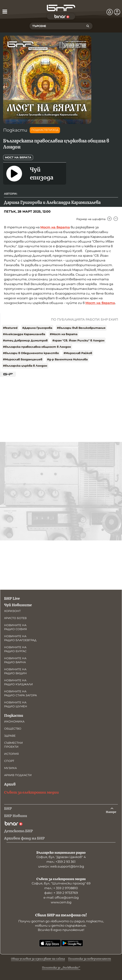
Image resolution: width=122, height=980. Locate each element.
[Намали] (116, 219)
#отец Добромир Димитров (25, 340)
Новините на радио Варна (15, 660)
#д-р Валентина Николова (67, 359)
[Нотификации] (110, 12)
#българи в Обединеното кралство (31, 353)
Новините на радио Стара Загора (20, 693)
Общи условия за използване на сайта (38, 959)
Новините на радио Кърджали (18, 682)
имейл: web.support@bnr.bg (61, 866)
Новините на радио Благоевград (20, 638)
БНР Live (12, 598)
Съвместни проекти (13, 745)
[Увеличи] (109, 219)
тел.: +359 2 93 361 (61, 862)
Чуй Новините (18, 605)
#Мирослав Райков (78, 353)
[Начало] (61, 8)
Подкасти (15, 130)
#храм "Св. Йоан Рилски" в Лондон (78, 340)
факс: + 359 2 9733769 (61, 893)
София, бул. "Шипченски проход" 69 (61, 883)
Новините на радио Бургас (15, 649)
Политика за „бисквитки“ (61, 968)
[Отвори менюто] (5, 11)
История (11, 754)
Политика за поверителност (90, 959)
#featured (10, 328)
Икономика (14, 722)
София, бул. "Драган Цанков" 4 (61, 857)
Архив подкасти (18, 775)
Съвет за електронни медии (31, 792)
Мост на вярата (18, 157)
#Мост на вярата (64, 334)
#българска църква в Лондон (25, 366)
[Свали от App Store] (50, 943)
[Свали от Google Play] (72, 943)
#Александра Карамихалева (24, 334)
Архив (10, 784)
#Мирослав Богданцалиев (23, 359)
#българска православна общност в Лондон (37, 347)
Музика (10, 768)
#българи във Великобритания (81, 328)
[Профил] (117, 12)
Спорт (9, 761)
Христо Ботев (15, 618)
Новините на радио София (15, 627)
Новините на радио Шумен (16, 704)
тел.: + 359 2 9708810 (61, 888)
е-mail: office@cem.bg (61, 898)
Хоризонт (12, 611)
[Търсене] (88, 26)
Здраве (10, 736)
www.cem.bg (61, 902)
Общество (13, 729)
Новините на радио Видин (15, 671)
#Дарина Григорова (37, 328)
